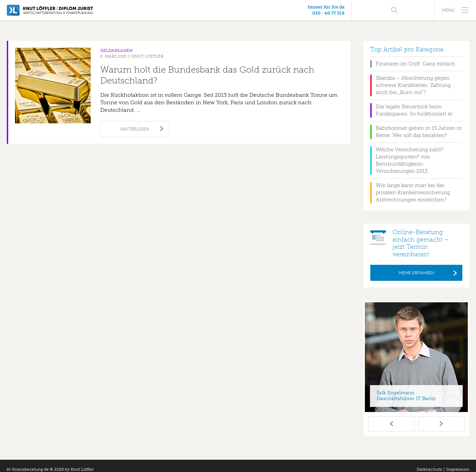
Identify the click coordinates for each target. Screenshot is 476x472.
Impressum (458, 462)
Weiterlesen (135, 122)
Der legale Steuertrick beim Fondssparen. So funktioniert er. (415, 103)
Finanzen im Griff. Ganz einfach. (416, 57)
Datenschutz (429, 462)
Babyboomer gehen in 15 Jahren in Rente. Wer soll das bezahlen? (419, 125)
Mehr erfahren (416, 266)
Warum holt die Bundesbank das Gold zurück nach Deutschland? (207, 68)
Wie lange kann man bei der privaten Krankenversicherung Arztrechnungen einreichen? (413, 185)
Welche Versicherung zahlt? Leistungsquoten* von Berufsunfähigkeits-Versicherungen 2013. (410, 153)
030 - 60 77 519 (390, 13)
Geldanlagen (116, 43)
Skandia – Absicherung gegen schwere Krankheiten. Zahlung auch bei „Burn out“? (413, 78)
